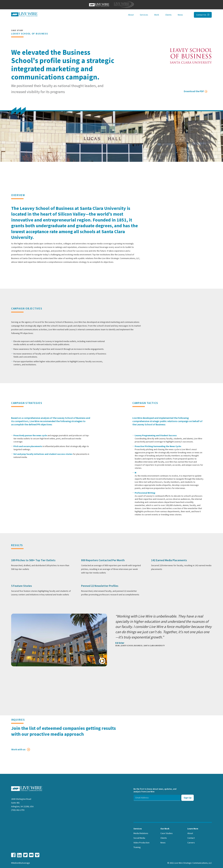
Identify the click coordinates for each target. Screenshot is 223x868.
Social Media (139, 838)
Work (157, 15)
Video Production (141, 843)
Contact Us (203, 15)
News (180, 15)
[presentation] (157, 807)
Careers (191, 843)
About (131, 15)
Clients (168, 15)
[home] (24, 14)
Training (137, 847)
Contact (191, 838)
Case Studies (167, 833)
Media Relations (141, 833)
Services (144, 15)
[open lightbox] (59, 640)
